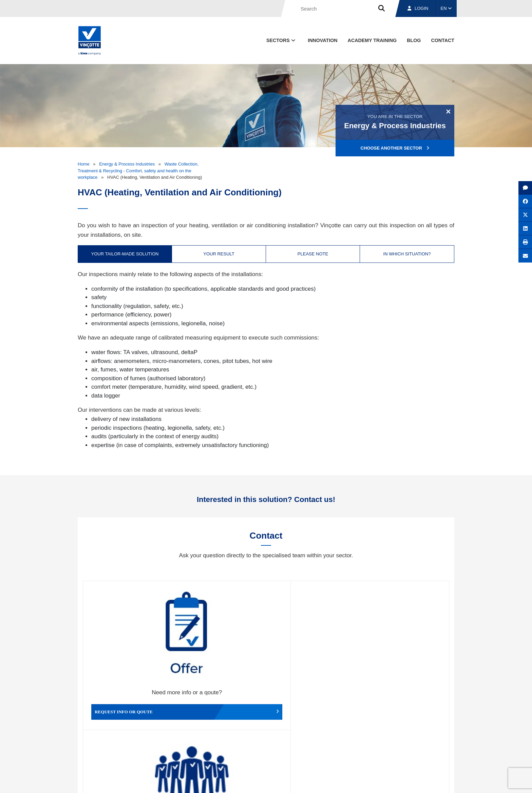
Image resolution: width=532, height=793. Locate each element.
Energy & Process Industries (127, 164)
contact (443, 40)
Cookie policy (406, 781)
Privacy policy (437, 781)
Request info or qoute (129, 658)
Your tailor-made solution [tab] (125, 254)
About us (332, 750)
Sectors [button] (281, 40)
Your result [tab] (219, 254)
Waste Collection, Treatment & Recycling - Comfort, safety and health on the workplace (138, 171)
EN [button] (446, 8)
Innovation (322, 40)
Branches (372, 750)
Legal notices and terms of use (359, 781)
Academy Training (372, 40)
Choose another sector (395, 148)
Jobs (408, 750)
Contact (442, 750)
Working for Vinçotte (220, 658)
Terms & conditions (307, 781)
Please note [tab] (313, 254)
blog (414, 40)
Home (84, 164)
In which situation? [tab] (407, 254)
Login (418, 8)
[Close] (448, 111)
